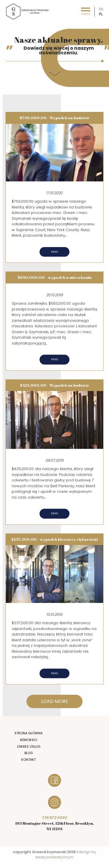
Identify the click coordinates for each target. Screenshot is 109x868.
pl (101, 14)
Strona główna (28, 733)
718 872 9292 (55, 817)
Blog (29, 753)
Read (54, 252)
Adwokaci (28, 740)
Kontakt (28, 760)
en (101, 9)
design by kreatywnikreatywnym (66, 854)
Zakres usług (29, 746)
